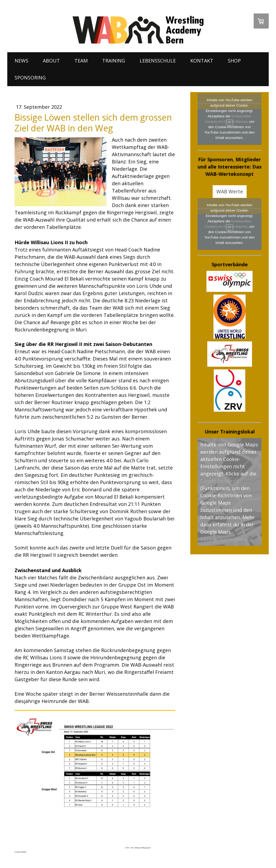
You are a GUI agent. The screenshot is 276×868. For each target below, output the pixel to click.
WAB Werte (230, 191)
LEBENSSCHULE (158, 61)
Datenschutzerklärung (226, 539)
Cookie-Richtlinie (220, 481)
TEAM (81, 61)
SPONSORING (30, 78)
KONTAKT (202, 61)
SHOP (234, 61)
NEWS (21, 61)
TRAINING (114, 61)
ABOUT (51, 61)
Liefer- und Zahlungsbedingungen (138, 848)
